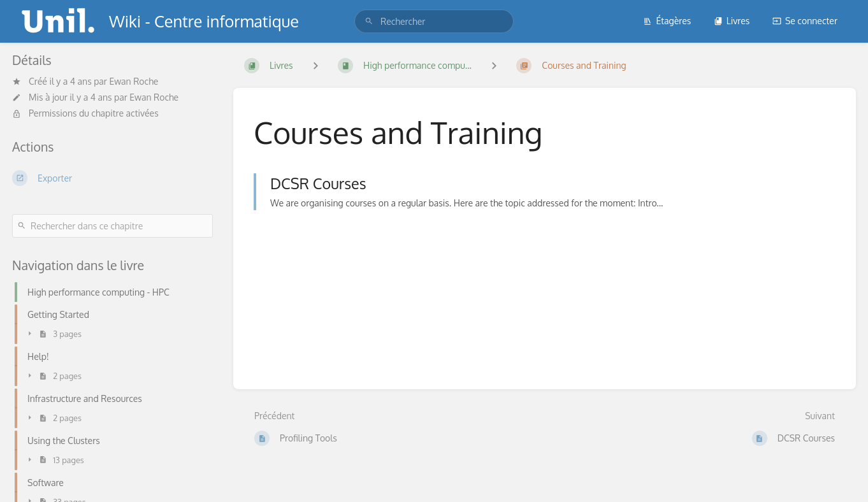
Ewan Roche (134, 81)
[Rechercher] (369, 21)
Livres (732, 21)
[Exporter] (112, 178)
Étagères (667, 21)
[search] (434, 21)
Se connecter (805, 21)
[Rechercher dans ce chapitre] (112, 226)
